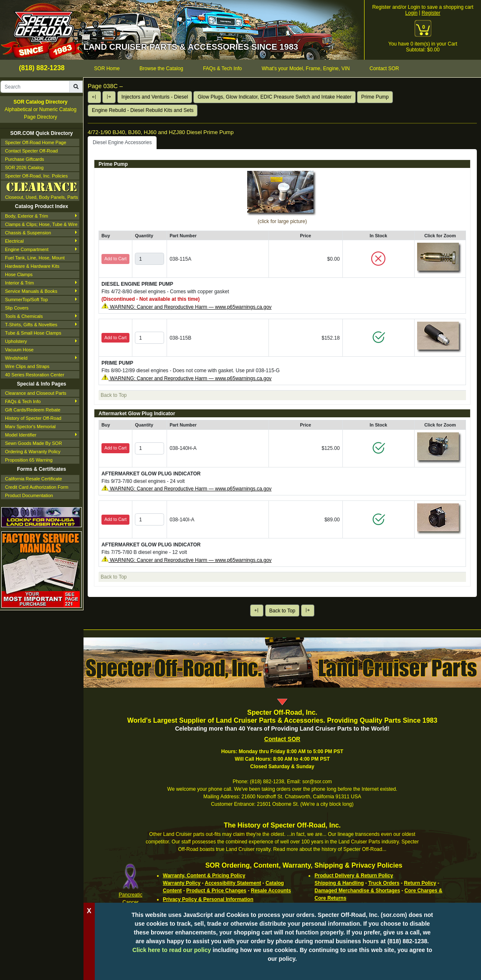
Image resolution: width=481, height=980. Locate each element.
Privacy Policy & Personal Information (208, 899)
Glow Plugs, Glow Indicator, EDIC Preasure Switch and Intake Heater (274, 97)
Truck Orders (384, 883)
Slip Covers (17, 308)
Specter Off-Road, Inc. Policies (36, 176)
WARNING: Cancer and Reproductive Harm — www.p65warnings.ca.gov (190, 307)
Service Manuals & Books (31, 291)
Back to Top (282, 611)
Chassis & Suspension (28, 233)
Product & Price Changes (216, 891)
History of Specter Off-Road (33, 418)
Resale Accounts (271, 891)
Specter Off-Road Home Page (36, 142)
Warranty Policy (182, 883)
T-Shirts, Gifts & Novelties (31, 325)
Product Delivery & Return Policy (354, 876)
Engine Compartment (27, 249)
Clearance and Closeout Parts (36, 393)
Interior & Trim (19, 283)
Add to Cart (115, 338)
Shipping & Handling (339, 883)
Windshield (16, 358)
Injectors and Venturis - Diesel (155, 97)
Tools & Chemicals (24, 316)
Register (431, 13)
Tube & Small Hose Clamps (33, 333)
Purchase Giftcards (25, 159)
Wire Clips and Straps (27, 366)
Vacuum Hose (19, 350)
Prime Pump (375, 97)
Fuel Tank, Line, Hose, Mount (35, 258)
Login (411, 13)
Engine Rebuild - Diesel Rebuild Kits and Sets (143, 110)
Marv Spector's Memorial (30, 427)
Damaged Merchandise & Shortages (357, 891)
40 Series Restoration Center (35, 375)
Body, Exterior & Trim (27, 216)
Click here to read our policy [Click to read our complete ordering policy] (172, 950)
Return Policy (420, 883)
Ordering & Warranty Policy (33, 452)
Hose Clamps (19, 274)
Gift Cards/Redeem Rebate (33, 410)
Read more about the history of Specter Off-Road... (330, 849)
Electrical (14, 241)
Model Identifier (21, 435)
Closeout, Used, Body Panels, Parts (42, 190)
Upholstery (16, 341)
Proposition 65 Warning (29, 460)
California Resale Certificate (33, 479)
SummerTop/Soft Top (27, 300)
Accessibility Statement (233, 883)
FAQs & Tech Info (23, 401)
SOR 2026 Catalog (24, 168)
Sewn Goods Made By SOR (33, 443)
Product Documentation (29, 495)
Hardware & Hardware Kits (32, 266)
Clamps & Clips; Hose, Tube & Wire (41, 224)
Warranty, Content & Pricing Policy (204, 876)
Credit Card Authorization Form (37, 487)
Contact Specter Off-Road (31, 151)
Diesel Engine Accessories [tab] (122, 142)
